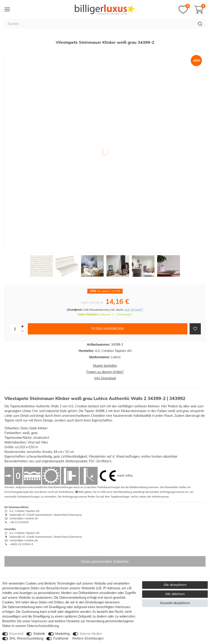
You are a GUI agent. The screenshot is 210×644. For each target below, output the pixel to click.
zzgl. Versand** (134, 310)
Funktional (61, 638)
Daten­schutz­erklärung (43, 626)
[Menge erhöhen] (22, 326)
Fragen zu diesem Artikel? (105, 372)
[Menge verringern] (22, 331)
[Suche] (200, 24)
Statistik (39, 634)
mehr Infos (125, 476)
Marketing (62, 634)
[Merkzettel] (184, 10)
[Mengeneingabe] (15, 329)
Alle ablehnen (175, 594)
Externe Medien (91, 634)
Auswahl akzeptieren (175, 603)
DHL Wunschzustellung (26, 638)
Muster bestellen (105, 366)
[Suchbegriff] (100, 24)
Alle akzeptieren (175, 585)
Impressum (39, 621)
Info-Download (105, 378)
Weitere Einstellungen (88, 638)
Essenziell (16, 634)
